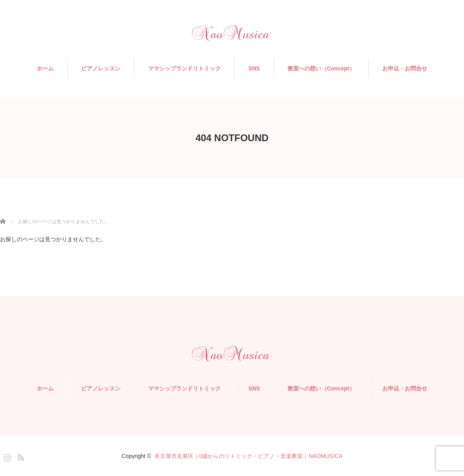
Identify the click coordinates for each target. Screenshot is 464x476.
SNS (254, 68)
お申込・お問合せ (405, 68)
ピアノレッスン (101, 68)
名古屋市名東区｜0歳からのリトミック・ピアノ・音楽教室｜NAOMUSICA (249, 456)
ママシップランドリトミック (184, 68)
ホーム (45, 68)
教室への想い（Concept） (321, 68)
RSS (20, 456)
